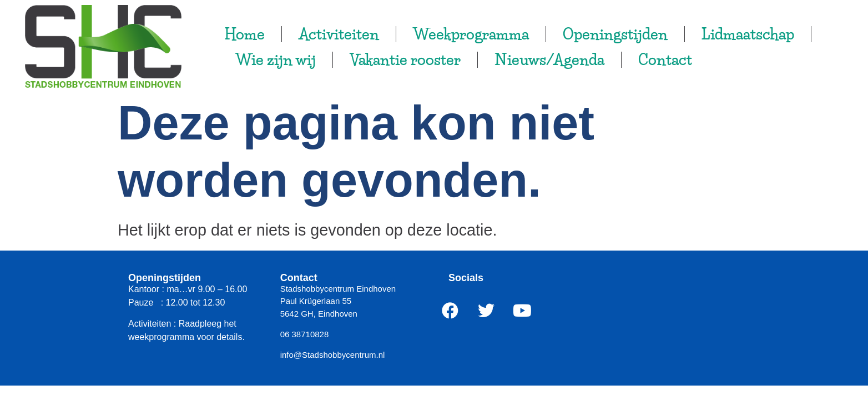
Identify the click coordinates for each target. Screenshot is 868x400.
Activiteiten (339, 34)
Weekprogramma (471, 34)
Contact (665, 60)
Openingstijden (615, 34)
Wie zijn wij (276, 60)
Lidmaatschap (748, 34)
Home (244, 34)
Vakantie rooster (405, 60)
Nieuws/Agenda (549, 60)
